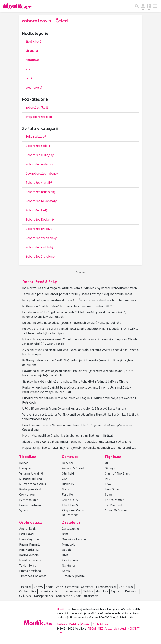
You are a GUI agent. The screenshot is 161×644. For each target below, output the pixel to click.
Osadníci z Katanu (74, 540)
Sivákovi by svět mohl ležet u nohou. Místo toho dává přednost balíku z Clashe (75, 382)
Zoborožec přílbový (39, 229)
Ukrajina (25, 469)
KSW (108, 484)
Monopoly (69, 545)
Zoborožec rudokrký (39, 248)
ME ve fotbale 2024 (33, 484)
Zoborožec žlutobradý (41, 257)
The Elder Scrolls (74, 505)
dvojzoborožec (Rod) (39, 117)
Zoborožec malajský (39, 165)
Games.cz (70, 457)
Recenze (68, 463)
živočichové (33, 42)
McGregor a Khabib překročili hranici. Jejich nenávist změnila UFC (67, 306)
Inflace (24, 463)
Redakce (74, 625)
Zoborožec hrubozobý (41, 192)
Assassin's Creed (73, 469)
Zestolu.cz (71, 523)
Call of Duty (70, 500)
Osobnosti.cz (31, 523)
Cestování (72, 587)
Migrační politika (30, 479)
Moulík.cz (102, 592)
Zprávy (39, 587)
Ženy (59, 587)
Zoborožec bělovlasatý (41, 201)
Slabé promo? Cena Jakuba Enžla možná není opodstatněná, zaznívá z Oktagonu (77, 442)
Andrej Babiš (28, 529)
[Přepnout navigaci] (143, 6)
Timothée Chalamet (33, 576)
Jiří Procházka (115, 505)
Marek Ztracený (30, 561)
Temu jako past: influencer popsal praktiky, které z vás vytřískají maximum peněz (77, 294)
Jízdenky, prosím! (74, 576)
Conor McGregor (116, 511)
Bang (65, 534)
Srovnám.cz (64, 596)
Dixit (65, 555)
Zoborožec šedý (36, 211)
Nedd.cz (88, 592)
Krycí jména (70, 561)
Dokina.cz (132, 592)
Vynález (24, 511)
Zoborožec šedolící (38, 146)
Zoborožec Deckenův (40, 220)
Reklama (62, 625)
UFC (108, 463)
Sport (50, 587)
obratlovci (33, 60)
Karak (66, 571)
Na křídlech (70, 566)
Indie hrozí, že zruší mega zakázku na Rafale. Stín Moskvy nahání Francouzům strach (79, 288)
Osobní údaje (100, 625)
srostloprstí (34, 88)
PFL (107, 479)
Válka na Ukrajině (31, 474)
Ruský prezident (30, 490)
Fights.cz (113, 457)
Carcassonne (70, 529)
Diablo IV (68, 484)
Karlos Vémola (114, 500)
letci (29, 79)
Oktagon (110, 469)
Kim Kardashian (30, 550)
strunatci (32, 51)
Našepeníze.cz (44, 596)
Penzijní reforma (31, 505)
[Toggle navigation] (155, 6)
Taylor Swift (27, 566)
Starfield (68, 474)
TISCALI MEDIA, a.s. (100, 629)
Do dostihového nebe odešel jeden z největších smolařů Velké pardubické (72, 323)
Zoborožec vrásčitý (39, 183)
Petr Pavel (27, 534)
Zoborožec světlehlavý (41, 238)
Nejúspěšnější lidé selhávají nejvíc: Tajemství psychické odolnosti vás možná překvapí (80, 448)
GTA (65, 479)
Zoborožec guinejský (40, 155)
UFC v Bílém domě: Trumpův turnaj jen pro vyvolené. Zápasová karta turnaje (74, 409)
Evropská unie (29, 500)
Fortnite (67, 495)
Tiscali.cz (28, 457)
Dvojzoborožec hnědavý (42, 174)
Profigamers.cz (106, 587)
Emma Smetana (30, 571)
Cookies (86, 625)
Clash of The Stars (117, 474)
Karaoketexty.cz (50, 592)
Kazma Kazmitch (31, 545)
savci (29, 69)
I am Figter (112, 490)
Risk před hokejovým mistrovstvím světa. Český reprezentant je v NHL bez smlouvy (79, 300)
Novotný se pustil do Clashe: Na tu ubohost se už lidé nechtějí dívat (68, 436)
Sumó (109, 495)
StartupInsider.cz (86, 596)
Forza (66, 490)
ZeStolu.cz (126, 587)
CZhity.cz (25, 596)
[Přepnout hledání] (137, 6)
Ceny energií (28, 495)
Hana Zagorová (29, 540)
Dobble (67, 550)
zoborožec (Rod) (37, 108)
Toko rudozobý (36, 137)
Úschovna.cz (72, 592)
